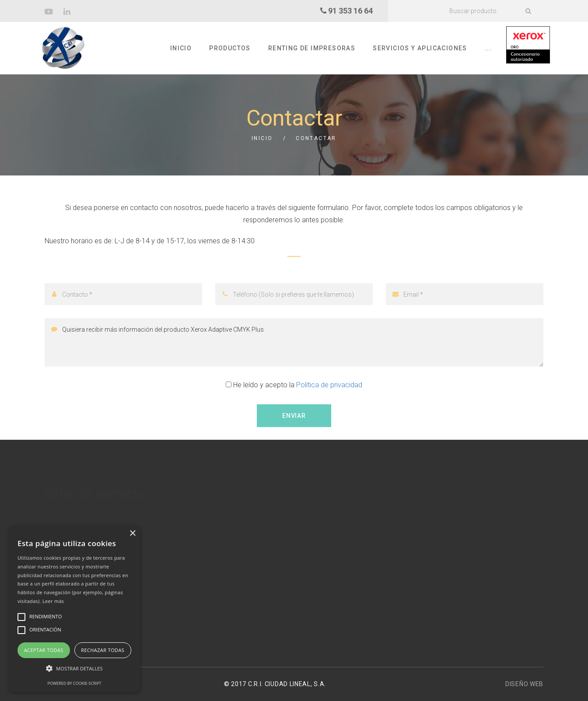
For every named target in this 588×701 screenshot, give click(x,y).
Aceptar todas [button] (44, 650)
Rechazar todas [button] (103, 650)
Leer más (53, 601)
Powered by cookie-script (75, 683)
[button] (74, 669)
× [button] (132, 534)
